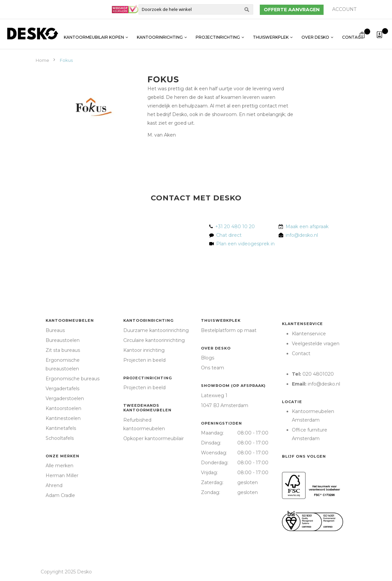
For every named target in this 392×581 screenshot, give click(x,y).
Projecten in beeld (144, 360)
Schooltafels (60, 438)
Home (43, 60)
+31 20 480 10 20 (235, 227)
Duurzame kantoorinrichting (156, 330)
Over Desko (315, 34)
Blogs (208, 358)
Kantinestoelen (63, 418)
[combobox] (196, 9)
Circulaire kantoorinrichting (154, 340)
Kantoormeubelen (70, 320)
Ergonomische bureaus (73, 379)
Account (344, 9)
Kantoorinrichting (160, 34)
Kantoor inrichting (144, 350)
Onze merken (62, 456)
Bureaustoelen (63, 340)
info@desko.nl (302, 235)
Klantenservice (302, 324)
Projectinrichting (218, 34)
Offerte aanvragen (292, 10)
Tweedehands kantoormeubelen (147, 408)
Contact (353, 34)
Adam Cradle (60, 495)
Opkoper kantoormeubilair (154, 438)
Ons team (213, 368)
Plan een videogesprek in (244, 244)
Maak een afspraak (307, 227)
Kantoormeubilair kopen (94, 34)
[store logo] (32, 34)
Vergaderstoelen (65, 398)
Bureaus (55, 330)
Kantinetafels (61, 428)
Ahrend (54, 485)
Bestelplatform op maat (229, 330)
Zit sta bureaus (63, 350)
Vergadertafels (62, 389)
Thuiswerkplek (271, 34)
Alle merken (59, 466)
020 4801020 (318, 374)
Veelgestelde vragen (316, 344)
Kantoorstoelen (63, 408)
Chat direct (229, 235)
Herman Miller (62, 476)
